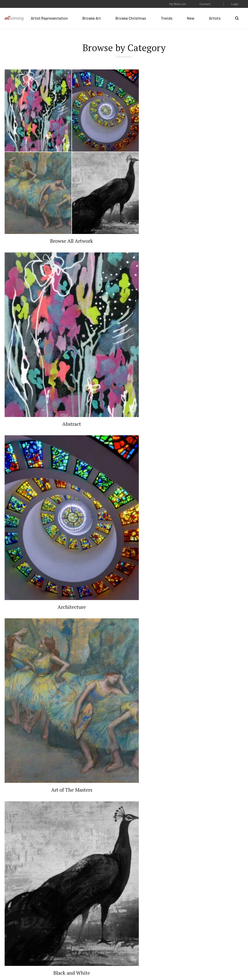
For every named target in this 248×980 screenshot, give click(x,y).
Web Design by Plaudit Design (224, 963)
